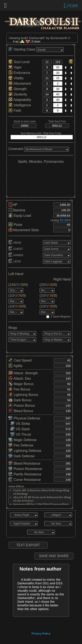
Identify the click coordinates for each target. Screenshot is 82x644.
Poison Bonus (22, 406)
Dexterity (18, 94)
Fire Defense (21, 445)
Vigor (15, 67)
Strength (17, 89)
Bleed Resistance (24, 463)
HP (13, 205)
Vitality (16, 78)
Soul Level (19, 62)
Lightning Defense (25, 451)
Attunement (20, 84)
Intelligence (20, 105)
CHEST (16, 249)
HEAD (15, 243)
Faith (15, 111)
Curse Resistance (25, 480)
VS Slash (20, 429)
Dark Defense (21, 456)
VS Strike (20, 424)
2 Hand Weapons (61, 317)
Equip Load (20, 216)
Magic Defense (22, 440)
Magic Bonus (21, 384)
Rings (13, 328)
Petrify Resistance (25, 474)
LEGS (15, 261)
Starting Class (22, 49)
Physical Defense (24, 418)
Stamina (17, 210)
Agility (15, 366)
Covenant (16, 149)
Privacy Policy (41, 634)
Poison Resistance (25, 469)
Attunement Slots (24, 230)
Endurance (19, 73)
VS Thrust (21, 434)
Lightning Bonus (23, 395)
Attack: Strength (23, 373)
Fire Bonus (19, 389)
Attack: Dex (20, 379)
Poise (15, 225)
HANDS (16, 255)
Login (71, 6)
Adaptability (20, 100)
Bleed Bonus (21, 411)
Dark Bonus (20, 400)
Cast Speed (20, 360)
